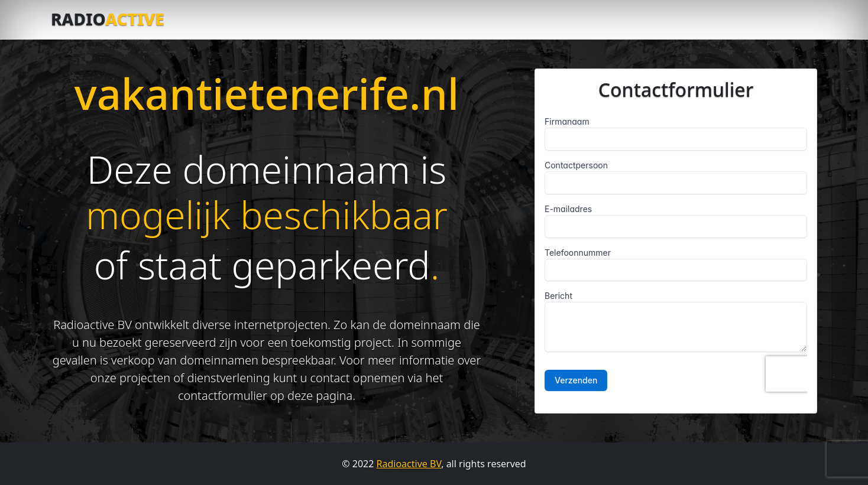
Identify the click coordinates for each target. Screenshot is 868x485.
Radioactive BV (409, 464)
